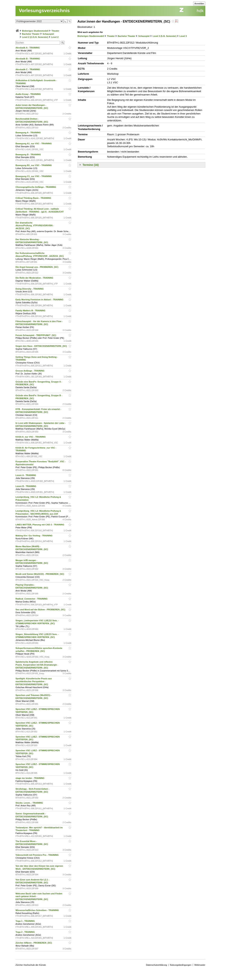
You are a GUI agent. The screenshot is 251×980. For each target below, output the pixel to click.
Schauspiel (48, 34)
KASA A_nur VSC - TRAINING (31, 437)
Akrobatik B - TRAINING (28, 59)
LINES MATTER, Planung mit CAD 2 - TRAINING (40, 525)
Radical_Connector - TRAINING (32, 599)
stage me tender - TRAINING (30, 778)
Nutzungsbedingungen (181, 965)
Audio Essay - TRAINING (28, 94)
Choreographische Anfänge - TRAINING (36, 187)
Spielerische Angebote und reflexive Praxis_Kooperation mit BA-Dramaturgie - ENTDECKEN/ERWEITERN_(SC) (37, 665)
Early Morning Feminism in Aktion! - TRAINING (40, 300)
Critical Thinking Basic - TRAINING (34, 198)
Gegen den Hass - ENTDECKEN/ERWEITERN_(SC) (41, 346)
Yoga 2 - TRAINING (25, 932)
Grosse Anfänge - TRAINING (30, 371)
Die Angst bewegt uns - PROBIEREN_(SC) (37, 267)
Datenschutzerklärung (156, 965)
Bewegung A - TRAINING (28, 133)
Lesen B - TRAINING (26, 486)
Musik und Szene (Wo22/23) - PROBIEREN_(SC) (40, 574)
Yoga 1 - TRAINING (25, 921)
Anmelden (199, 4)
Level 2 (55, 37)
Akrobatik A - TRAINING (28, 48)
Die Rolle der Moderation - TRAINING (35, 278)
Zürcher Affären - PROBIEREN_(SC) (34, 943)
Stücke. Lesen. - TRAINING (30, 803)
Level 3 (183, 36)
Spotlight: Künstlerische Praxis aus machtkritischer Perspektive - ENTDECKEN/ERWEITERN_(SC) (34, 681)
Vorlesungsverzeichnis (44, 10)
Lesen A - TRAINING (26, 475)
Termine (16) (91, 165)
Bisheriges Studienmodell (35, 31)
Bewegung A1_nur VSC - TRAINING (34, 144)
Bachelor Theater (31, 34)
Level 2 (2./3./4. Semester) (35, 37)
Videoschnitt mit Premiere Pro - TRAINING (37, 855)
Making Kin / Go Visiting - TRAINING (34, 536)
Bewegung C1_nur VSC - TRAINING (34, 176)
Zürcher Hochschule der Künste (31, 965)
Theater (55, 31)
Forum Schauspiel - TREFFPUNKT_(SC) (36, 335)
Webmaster (200, 965)
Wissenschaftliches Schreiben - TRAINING (37, 910)
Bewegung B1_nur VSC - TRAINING (34, 165)
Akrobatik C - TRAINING (28, 69)
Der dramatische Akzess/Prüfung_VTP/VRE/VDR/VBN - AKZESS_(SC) (35, 226)
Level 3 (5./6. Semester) (165, 36)
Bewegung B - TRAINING (29, 154)
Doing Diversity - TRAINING (30, 289)
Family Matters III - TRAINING (31, 311)
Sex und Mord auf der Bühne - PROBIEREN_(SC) (41, 609)
